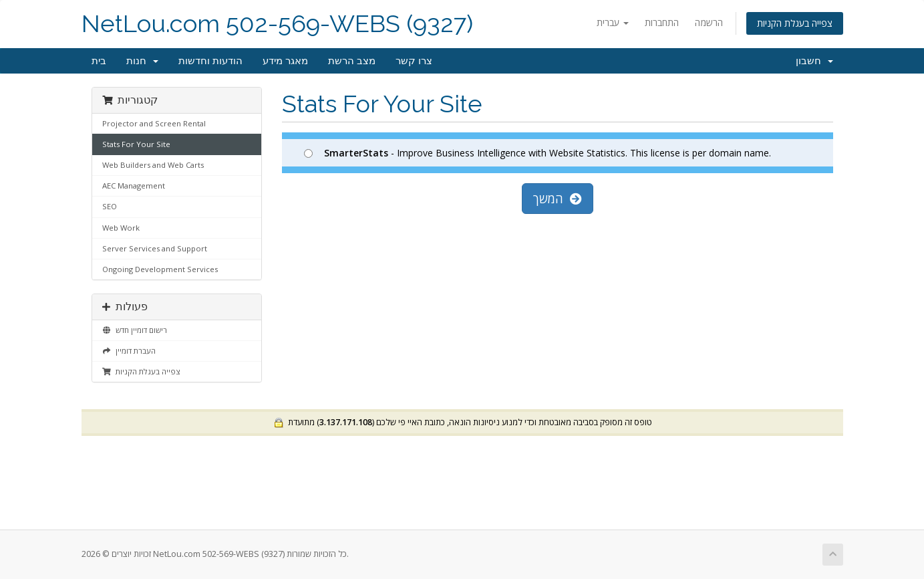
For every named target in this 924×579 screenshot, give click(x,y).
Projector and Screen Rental (154, 123)
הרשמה (709, 22)
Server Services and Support (155, 248)
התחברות (662, 22)
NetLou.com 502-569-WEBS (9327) (277, 24)
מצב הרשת (352, 61)
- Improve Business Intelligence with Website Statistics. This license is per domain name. (537, 153)
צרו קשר (414, 61)
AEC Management (134, 186)
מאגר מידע (285, 61)
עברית (613, 22)
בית (99, 61)
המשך (558, 199)
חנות (142, 61)
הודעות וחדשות (210, 61)
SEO (110, 206)
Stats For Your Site (136, 144)
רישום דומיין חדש (135, 330)
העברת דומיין (129, 351)
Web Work (121, 228)
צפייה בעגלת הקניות (795, 23)
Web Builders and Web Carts (153, 165)
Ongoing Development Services (160, 269)
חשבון (814, 61)
